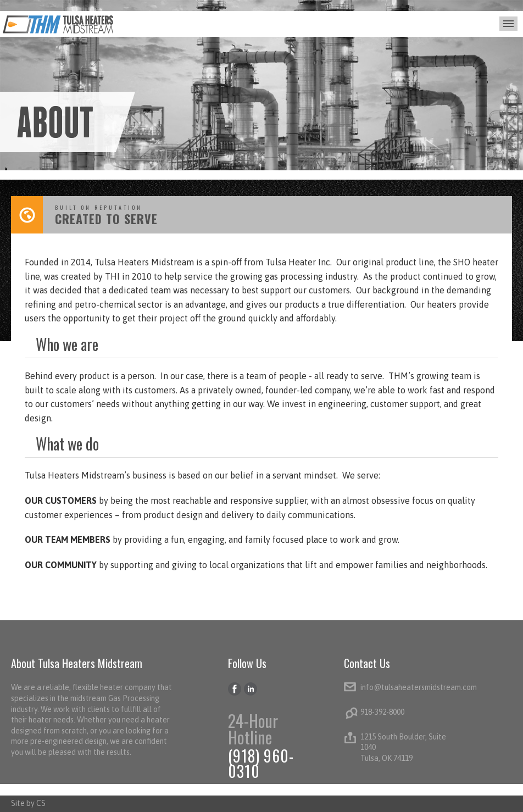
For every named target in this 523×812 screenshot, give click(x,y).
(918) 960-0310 (261, 763)
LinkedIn (251, 689)
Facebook (235, 689)
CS (41, 803)
